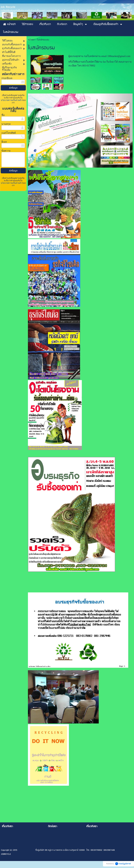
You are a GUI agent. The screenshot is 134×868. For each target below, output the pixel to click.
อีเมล (4, 142)
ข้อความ (6, 151)
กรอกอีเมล (7, 78)
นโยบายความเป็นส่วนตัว (12, 100)
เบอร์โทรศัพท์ (9, 133)
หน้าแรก (31, 40)
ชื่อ (3, 115)
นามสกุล (6, 124)
